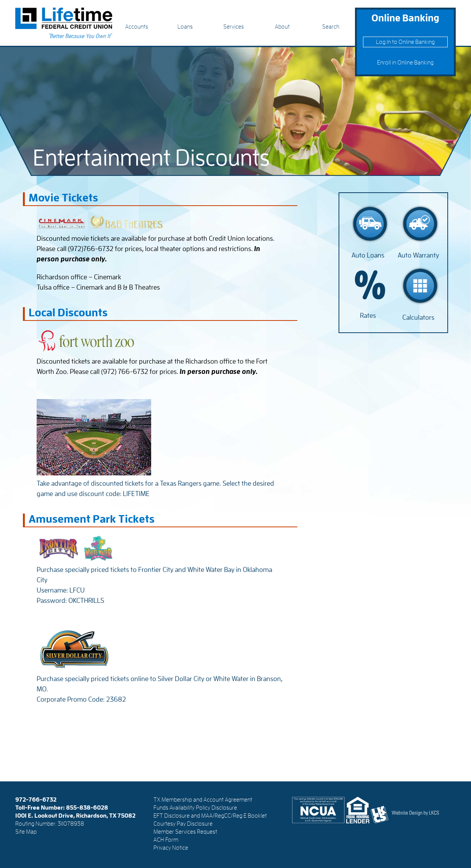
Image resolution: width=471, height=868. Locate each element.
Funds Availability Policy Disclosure (195, 808)
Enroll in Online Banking (405, 63)
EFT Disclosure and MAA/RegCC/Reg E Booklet (210, 816)
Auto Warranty (418, 255)
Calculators (418, 317)
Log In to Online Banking (405, 42)
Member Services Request (185, 832)
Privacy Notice (171, 848)
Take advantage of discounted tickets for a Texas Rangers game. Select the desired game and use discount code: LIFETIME (155, 483)
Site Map (26, 832)
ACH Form (166, 840)
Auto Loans (368, 255)
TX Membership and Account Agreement (203, 800)
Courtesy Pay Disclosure (183, 824)
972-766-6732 (36, 800)
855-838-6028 (87, 808)
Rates (368, 316)
